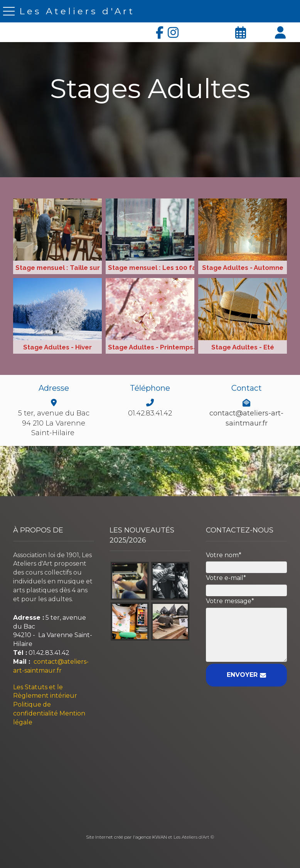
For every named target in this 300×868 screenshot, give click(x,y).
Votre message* (230, 601)
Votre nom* (224, 555)
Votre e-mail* (226, 578)
